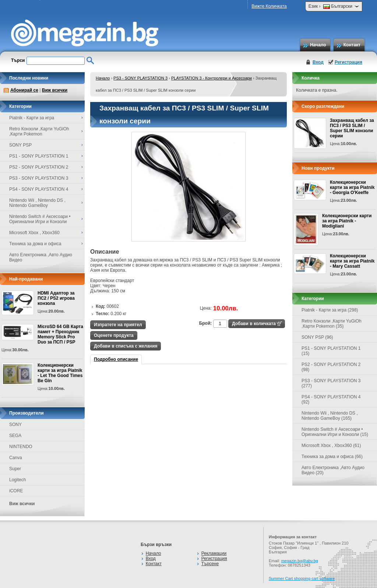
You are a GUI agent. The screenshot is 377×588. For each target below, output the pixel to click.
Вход (318, 62)
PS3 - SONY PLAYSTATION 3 (140, 78)
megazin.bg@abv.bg (300, 561)
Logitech (17, 480)
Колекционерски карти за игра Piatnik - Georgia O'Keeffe (352, 187)
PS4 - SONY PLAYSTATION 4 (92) (331, 399)
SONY (15, 425)
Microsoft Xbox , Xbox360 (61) (331, 446)
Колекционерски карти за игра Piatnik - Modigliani (347, 221)
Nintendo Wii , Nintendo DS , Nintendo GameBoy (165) (330, 416)
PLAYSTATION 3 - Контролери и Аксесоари (212, 78)
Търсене (210, 564)
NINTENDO (21, 447)
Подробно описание (116, 359)
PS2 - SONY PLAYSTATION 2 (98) (331, 367)
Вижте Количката (269, 6)
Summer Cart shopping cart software (302, 578)
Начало (318, 45)
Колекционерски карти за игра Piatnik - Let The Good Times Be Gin (60, 373)
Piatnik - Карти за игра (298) (330, 310)
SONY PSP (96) (317, 337)
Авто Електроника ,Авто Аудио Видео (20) (333, 470)
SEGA (15, 436)
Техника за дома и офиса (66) (332, 457)
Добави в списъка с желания (126, 346)
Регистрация (348, 62)
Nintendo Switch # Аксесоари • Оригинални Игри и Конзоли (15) (335, 432)
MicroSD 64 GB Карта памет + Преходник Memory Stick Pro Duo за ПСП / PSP (60, 334)
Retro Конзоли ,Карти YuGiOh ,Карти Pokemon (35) (332, 324)
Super (15, 469)
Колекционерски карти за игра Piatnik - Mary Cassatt (352, 261)
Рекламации (214, 553)
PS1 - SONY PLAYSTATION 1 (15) (331, 351)
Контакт (352, 45)
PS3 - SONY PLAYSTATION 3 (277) (331, 383)
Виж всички (55, 90)
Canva (16, 458)
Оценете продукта (114, 335)
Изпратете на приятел (118, 325)
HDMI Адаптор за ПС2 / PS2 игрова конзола (56, 298)
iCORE (16, 491)
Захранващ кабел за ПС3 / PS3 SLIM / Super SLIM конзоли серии (352, 128)
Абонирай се (24, 90)
